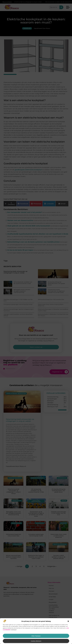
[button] (68, 621)
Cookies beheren (36, 641)
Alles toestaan (36, 636)
